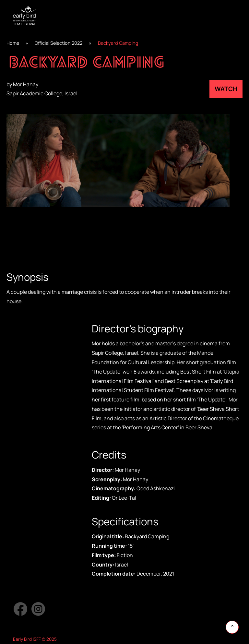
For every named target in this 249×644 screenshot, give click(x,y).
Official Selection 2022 (59, 43)
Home (13, 43)
